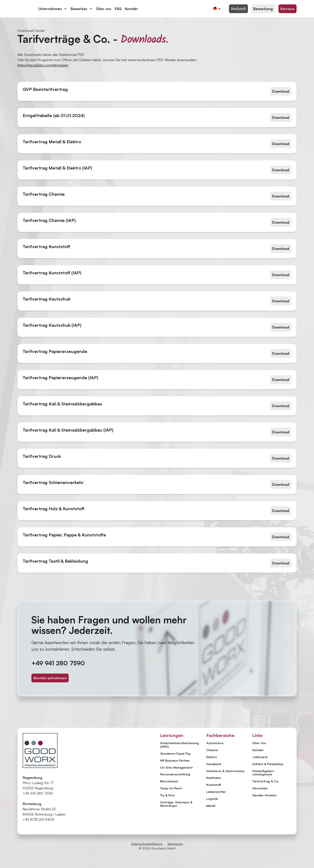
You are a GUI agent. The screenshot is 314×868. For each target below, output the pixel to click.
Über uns (104, 9)
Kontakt (131, 9)
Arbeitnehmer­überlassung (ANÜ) (179, 745)
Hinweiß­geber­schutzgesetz (264, 773)
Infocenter (260, 788)
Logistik (212, 799)
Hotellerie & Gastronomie (225, 771)
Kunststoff (214, 785)
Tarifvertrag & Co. (266, 781)
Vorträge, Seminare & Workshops (176, 804)
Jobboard (260, 757)
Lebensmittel (216, 792)
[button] (53, 9)
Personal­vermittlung (175, 774)
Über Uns (259, 743)
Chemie (212, 750)
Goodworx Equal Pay (175, 753)
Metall (211, 806)
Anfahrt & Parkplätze (268, 764)
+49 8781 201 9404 (38, 820)
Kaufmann (213, 778)
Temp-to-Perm (171, 788)
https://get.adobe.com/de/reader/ (43, 65)
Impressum (175, 844)
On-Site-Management (176, 767)
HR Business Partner (175, 760)
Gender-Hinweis (264, 795)
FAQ (118, 9)
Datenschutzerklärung (147, 844)
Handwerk (214, 764)
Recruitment (169, 781)
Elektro (212, 757)
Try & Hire (167, 795)
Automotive (215, 743)
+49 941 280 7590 (58, 663)
